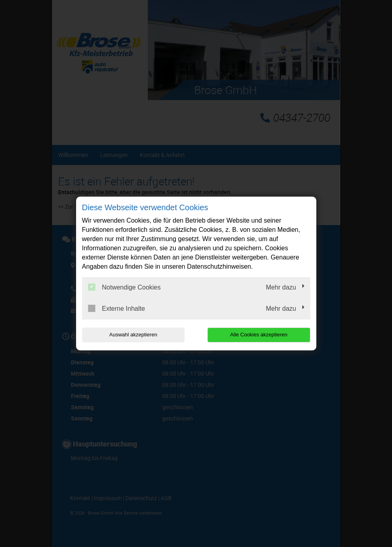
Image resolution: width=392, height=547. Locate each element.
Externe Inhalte (117, 308)
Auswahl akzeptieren (133, 335)
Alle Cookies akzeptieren (259, 335)
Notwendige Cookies (125, 287)
